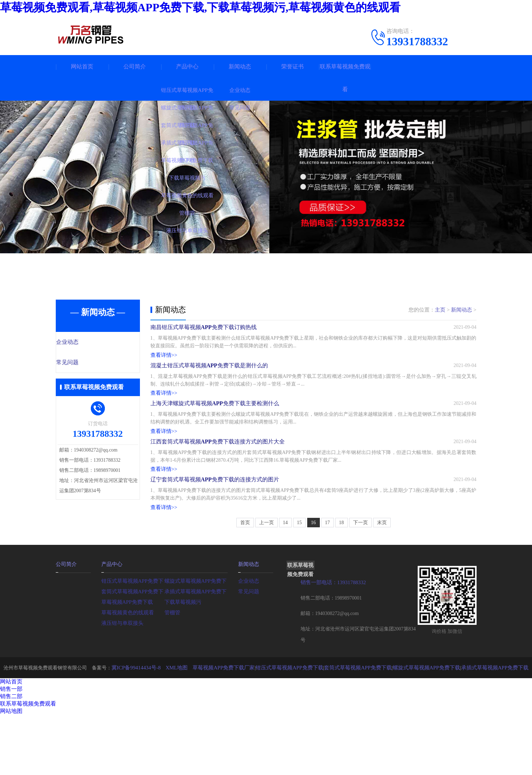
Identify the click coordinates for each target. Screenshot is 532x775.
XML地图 (186, 727)
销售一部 (11, 749)
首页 (245, 583)
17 (328, 583)
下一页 (361, 583)
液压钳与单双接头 (121, 683)
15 (299, 583)
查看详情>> (163, 362)
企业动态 (83, 342)
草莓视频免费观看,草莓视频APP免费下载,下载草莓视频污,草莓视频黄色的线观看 (200, 7)
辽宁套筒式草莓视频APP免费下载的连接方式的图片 (215, 533)
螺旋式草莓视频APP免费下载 (196, 640)
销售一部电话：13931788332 (331, 643)
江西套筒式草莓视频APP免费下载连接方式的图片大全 (218, 483)
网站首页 (82, 66)
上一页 (267, 583)
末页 (382, 583)
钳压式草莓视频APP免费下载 (133, 640)
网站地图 (11, 771)
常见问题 (83, 363)
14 (285, 583)
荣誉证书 (292, 66)
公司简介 (135, 66)
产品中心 (187, 66)
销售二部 (11, 756)
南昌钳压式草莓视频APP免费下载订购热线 (204, 332)
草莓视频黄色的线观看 (126, 672)
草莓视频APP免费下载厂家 (230, 727)
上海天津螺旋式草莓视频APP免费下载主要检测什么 (215, 433)
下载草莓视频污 (182, 662)
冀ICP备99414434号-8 (147, 727)
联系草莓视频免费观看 (345, 78)
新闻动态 (240, 66)
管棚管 (172, 672)
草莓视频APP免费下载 (126, 662)
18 (342, 583)
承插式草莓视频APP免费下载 (196, 651)
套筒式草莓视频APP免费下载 (133, 651)
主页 (440, 310)
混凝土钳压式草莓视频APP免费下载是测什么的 (209, 383)
